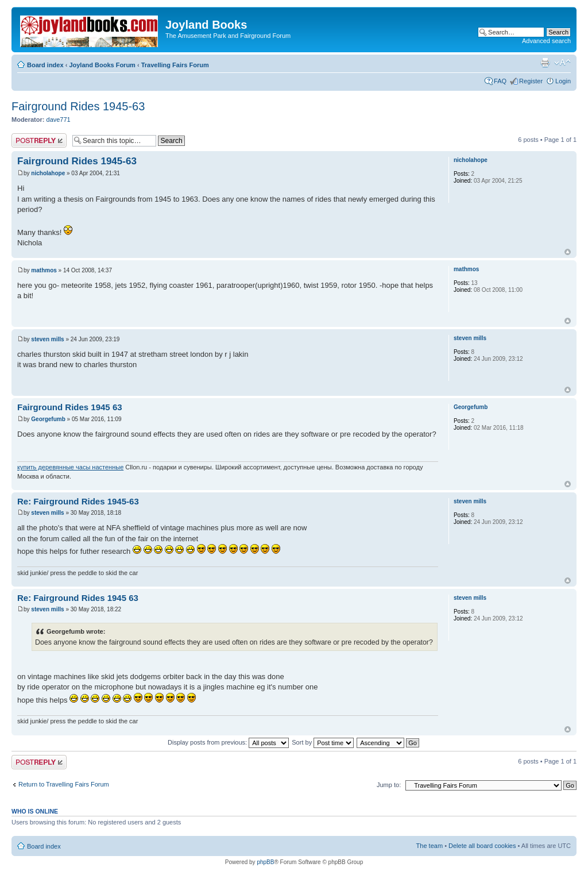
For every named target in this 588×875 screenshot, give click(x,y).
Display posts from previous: (228, 742)
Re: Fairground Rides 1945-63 (78, 501)
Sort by (323, 742)
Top (568, 252)
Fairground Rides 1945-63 (78, 106)
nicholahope (48, 173)
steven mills (47, 339)
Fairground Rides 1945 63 (70, 407)
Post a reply (39, 140)
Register (531, 81)
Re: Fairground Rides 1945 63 (78, 598)
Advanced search (546, 41)
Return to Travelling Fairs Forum (64, 784)
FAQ (500, 81)
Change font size (562, 63)
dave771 (59, 120)
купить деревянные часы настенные (70, 467)
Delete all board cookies (482, 846)
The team (430, 846)
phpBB (265, 862)
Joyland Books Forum (102, 65)
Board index (45, 65)
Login (563, 81)
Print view (545, 63)
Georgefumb (48, 419)
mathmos (44, 270)
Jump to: (389, 785)
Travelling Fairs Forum (175, 65)
